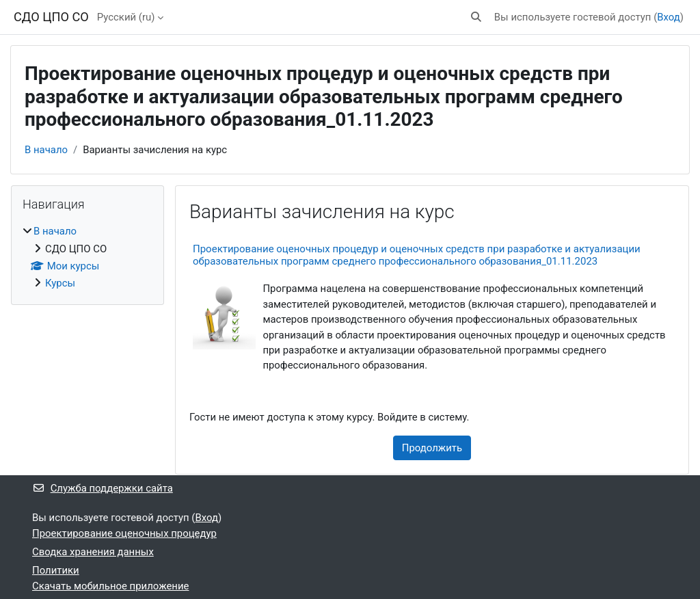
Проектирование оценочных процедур (124, 533)
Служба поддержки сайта (103, 488)
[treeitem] (87, 257)
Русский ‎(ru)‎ (126, 17)
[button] (476, 17)
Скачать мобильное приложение (110, 586)
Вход (669, 17)
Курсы (60, 283)
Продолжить (432, 448)
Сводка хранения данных (93, 552)
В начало (46, 150)
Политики (56, 570)
